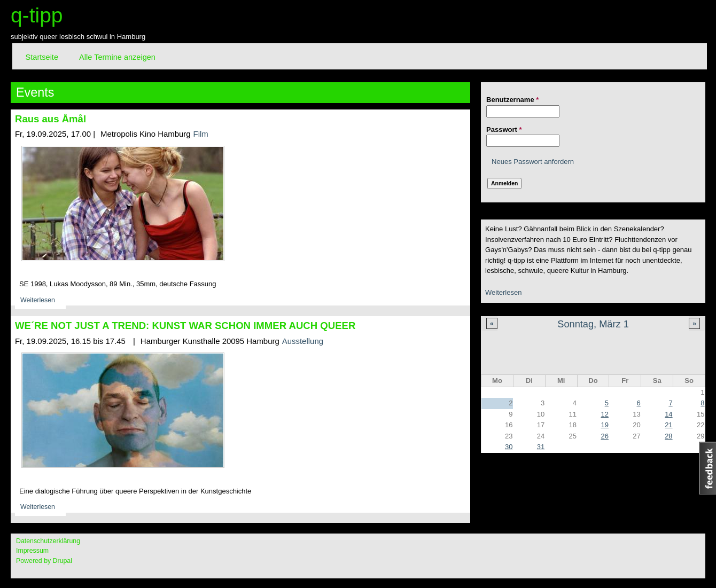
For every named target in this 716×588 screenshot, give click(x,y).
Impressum (32, 551)
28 (668, 436)
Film (201, 134)
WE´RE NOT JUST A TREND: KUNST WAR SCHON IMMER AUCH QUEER (185, 326)
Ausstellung (303, 341)
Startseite (42, 57)
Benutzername (512, 100)
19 (604, 425)
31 (541, 447)
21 (668, 425)
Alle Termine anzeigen (117, 57)
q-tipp (37, 15)
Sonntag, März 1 (593, 324)
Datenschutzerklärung (48, 541)
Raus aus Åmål (50, 119)
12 (604, 414)
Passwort (504, 130)
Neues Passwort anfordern (533, 162)
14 (668, 414)
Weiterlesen (503, 292)
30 (509, 447)
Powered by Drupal (44, 561)
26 (604, 436)
